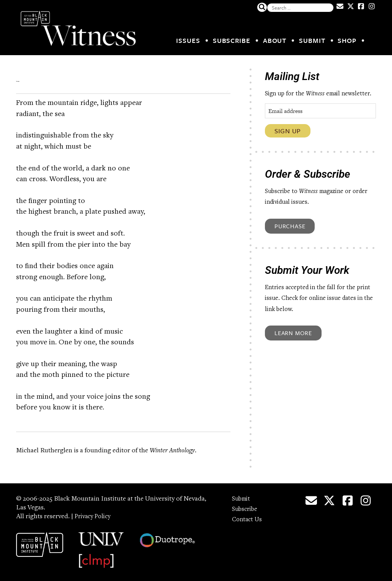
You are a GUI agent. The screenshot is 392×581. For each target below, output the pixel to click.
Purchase (290, 226)
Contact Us (248, 515)
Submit (312, 40)
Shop (347, 40)
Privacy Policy (95, 512)
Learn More (293, 333)
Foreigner (50, 76)
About (275, 40)
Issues (188, 40)
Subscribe (232, 40)
